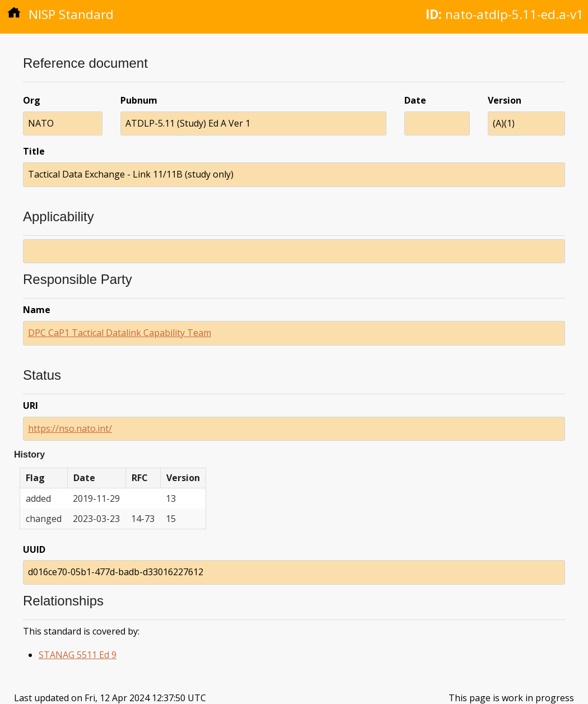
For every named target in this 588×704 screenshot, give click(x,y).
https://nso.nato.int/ (70, 428)
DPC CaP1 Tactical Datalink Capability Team (120, 333)
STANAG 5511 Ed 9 (78, 655)
